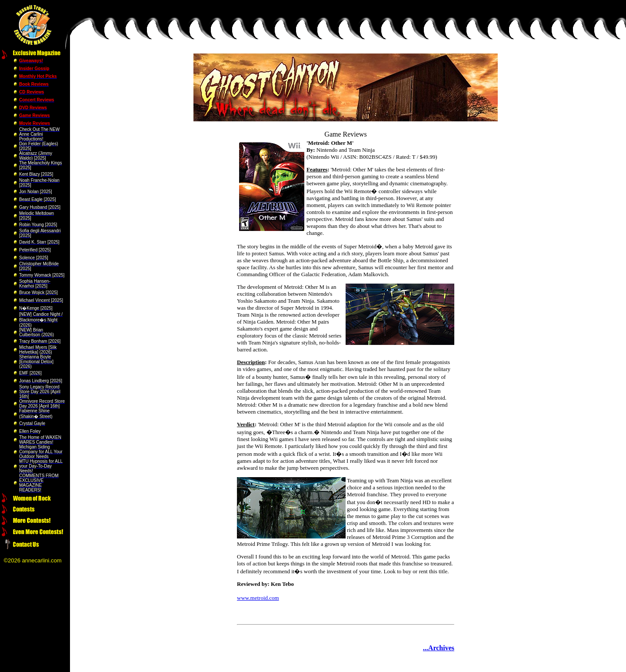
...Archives (439, 648)
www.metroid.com (258, 598)
